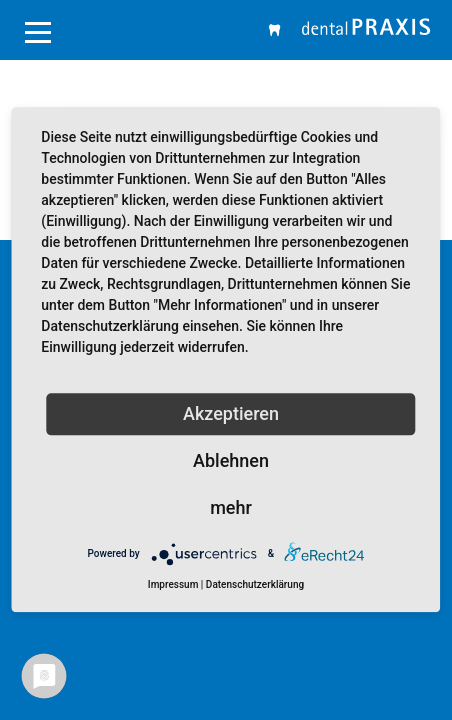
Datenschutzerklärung (255, 584)
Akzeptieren (231, 413)
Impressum (173, 584)
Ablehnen (231, 460)
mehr (231, 507)
